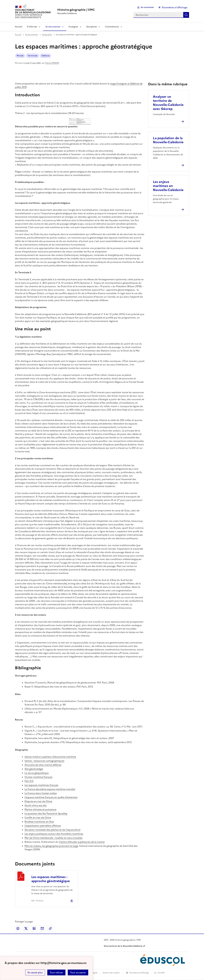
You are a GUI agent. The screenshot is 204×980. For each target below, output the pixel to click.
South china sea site (36, 805)
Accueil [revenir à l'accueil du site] (18, 35)
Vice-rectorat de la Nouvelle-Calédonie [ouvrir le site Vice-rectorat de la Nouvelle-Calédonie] (123, 946)
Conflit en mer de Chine (38, 818)
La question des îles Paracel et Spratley (46, 813)
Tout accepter (78, 972)
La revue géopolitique (37, 773)
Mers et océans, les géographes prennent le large (51, 846)
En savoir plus (35, 972)
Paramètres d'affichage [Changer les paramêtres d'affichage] (175, 7)
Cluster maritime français (38, 777)
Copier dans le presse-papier (50, 928)
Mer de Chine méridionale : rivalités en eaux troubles (53, 838)
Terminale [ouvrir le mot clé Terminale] (33, 56)
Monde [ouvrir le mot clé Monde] (20, 56)
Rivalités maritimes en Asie (39, 822)
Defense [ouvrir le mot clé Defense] (45, 56)
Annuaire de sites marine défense (43, 765)
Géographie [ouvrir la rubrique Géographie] (47, 35)
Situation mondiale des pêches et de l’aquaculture (52, 830)
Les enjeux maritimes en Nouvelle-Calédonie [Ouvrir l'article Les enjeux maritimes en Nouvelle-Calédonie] (168, 186)
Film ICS (29, 781)
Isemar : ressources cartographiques (44, 761)
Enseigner (73, 27)
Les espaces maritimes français (41, 785)
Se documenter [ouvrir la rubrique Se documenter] (32, 35)
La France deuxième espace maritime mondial (50, 789)
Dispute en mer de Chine (38, 801)
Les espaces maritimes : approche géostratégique (51, 879)
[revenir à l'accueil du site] (76, 10)
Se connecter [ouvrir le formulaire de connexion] (147, 7)
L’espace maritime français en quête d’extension (51, 797)
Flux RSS (161, 973)
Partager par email (42, 928)
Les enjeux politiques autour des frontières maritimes (54, 834)
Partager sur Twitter (26, 928)
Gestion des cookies (111, 973)
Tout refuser (56, 972)
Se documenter (53, 27)
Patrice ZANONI (52, 63)
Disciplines (92, 27)
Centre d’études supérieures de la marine (82, 842)
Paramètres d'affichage (139, 973)
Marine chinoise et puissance (40, 809)
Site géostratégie (34, 769)
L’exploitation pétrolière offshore (43, 826)
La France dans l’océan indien (41, 793)
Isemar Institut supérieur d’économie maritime (50, 757)
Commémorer (112, 27)
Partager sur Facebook (18, 928)
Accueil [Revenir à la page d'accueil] (19, 27)
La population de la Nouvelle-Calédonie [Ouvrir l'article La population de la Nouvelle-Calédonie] (168, 140)
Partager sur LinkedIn (34, 928)
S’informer (32, 27)
